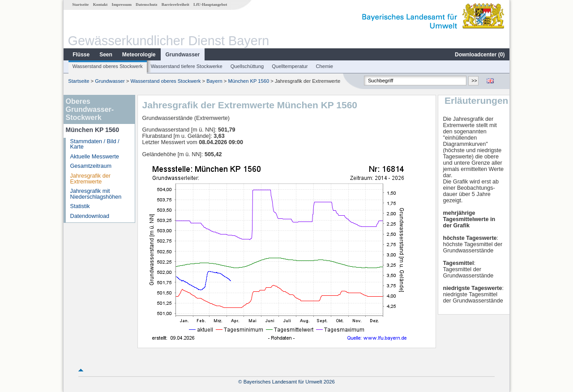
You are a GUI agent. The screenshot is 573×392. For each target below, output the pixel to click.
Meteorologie (139, 55)
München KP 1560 (248, 81)
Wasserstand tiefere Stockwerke (187, 66)
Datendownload (90, 216)
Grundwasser (183, 55)
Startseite (80, 4)
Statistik (80, 206)
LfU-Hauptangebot (210, 4)
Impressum (122, 4)
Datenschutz (147, 4)
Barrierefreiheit (175, 4)
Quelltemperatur (290, 66)
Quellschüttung (247, 66)
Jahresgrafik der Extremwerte (90, 179)
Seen (106, 55)
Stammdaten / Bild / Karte (95, 144)
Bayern (214, 81)
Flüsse (81, 55)
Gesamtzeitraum (91, 166)
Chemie (325, 66)
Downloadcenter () (480, 55)
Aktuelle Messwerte (95, 157)
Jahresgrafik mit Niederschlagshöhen (96, 194)
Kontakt (100, 4)
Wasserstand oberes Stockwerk (108, 66)
